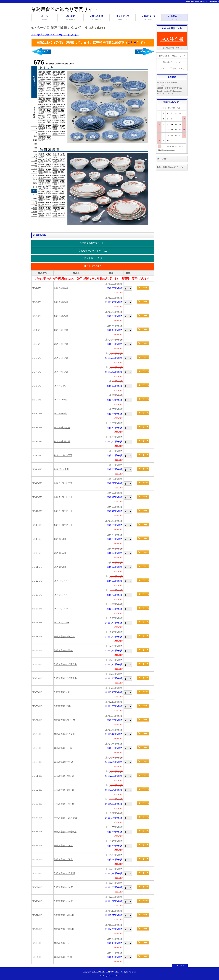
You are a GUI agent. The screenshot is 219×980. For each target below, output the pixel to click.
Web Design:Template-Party (109, 976)
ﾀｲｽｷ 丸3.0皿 (60, 539)
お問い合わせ (96, 18)
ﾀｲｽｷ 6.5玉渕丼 (61, 358)
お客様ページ (149, 18)
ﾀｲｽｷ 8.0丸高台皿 (62, 442)
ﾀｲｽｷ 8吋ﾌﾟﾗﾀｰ (61, 595)
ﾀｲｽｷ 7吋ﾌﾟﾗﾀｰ (61, 581)
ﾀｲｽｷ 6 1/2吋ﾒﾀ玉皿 (63, 483)
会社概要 (70, 18)
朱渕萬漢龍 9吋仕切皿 (65, 873)
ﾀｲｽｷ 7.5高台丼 (61, 302)
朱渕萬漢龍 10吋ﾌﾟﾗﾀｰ (65, 776)
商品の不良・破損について (172, 56)
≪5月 (164, 108)
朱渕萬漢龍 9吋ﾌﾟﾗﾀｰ (64, 762)
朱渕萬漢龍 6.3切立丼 (64, 637)
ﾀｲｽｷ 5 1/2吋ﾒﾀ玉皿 (63, 455)
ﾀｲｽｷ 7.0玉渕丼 (61, 372)
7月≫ (180, 108)
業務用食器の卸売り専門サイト (65, 9)
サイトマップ (123, 18)
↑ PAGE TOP (180, 966)
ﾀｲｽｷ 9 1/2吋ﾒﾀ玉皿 (63, 525)
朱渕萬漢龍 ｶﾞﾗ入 (62, 692)
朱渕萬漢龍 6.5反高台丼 (65, 664)
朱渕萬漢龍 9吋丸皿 (64, 901)
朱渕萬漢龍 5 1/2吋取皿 (65, 832)
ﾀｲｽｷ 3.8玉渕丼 (61, 330)
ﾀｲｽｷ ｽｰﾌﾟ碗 (60, 386)
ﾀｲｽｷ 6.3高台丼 (61, 316)
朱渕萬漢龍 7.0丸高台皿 (65, 818)
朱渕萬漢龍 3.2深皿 (63, 846)
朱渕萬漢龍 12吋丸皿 (64, 929)
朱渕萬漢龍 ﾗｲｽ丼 (62, 706)
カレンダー (163, 159)
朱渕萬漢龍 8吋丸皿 (64, 887)
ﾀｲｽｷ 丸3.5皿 (60, 553)
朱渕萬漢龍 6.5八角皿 (64, 734)
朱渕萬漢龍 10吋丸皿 (64, 915)
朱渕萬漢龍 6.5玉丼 (63, 651)
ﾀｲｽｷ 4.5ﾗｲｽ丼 (61, 400)
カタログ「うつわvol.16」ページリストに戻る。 (55, 35)
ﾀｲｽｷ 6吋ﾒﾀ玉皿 (61, 469)
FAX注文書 (172, 39)
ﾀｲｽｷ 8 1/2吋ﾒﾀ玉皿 (63, 511)
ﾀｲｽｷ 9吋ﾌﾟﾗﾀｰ (61, 609)
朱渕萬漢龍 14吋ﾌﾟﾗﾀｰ (65, 804)
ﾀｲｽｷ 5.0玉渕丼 (61, 344)
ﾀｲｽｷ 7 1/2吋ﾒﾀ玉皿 (63, 497)
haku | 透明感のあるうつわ (170, 167)
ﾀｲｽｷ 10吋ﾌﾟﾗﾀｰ (61, 623)
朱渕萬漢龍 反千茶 (63, 748)
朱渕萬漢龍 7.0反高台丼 (65, 678)
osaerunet (172, 150)
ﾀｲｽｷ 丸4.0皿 (60, 567)
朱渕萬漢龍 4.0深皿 (63, 860)
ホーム (44, 18)
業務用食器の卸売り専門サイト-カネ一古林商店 (202, 1)
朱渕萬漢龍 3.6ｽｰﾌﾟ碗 (64, 720)
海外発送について (172, 62)
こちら (132, 43)
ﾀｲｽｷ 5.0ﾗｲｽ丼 (61, 414)
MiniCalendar (163, 150)
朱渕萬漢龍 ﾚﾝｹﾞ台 (63, 957)
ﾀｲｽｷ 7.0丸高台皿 (62, 428)
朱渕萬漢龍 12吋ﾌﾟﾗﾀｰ (65, 790)
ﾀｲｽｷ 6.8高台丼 (61, 288)
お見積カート (175, 18)
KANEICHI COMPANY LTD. (108, 972)
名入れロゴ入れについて (172, 68)
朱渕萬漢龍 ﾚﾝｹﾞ (62, 943)
